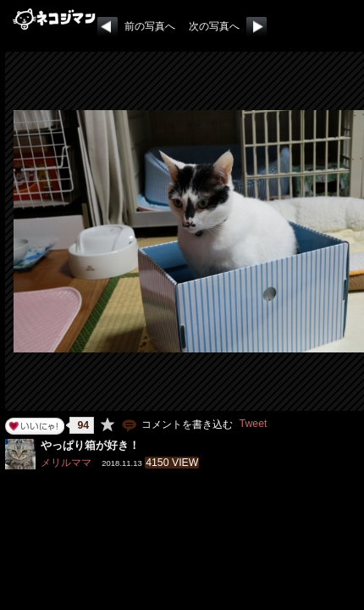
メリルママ (66, 463)
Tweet (254, 424)
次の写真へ (214, 26)
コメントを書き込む (176, 424)
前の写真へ (150, 26)
